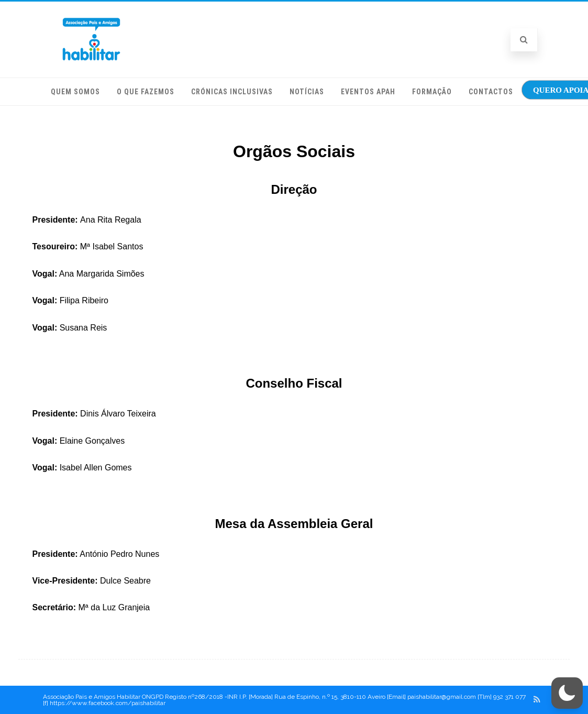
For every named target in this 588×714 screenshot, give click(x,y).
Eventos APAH (368, 92)
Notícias (307, 92)
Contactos (491, 92)
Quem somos (75, 92)
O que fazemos (146, 92)
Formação (432, 92)
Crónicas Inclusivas (232, 92)
